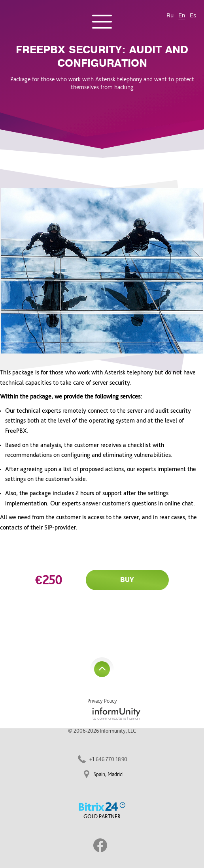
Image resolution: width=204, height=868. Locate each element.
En (182, 16)
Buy (127, 580)
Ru (170, 16)
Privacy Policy (102, 701)
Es (193, 16)
